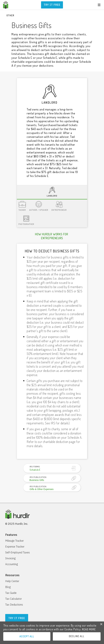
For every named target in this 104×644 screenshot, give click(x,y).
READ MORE (89, 629)
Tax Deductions (14, 605)
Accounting (12, 564)
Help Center (12, 581)
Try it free (52, 5)
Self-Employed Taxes (17, 552)
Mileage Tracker (14, 541)
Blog (8, 587)
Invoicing (10, 558)
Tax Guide (11, 593)
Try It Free (17, 618)
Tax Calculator (13, 599)
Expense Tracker (15, 547)
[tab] (52, 192)
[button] (99, 5)
